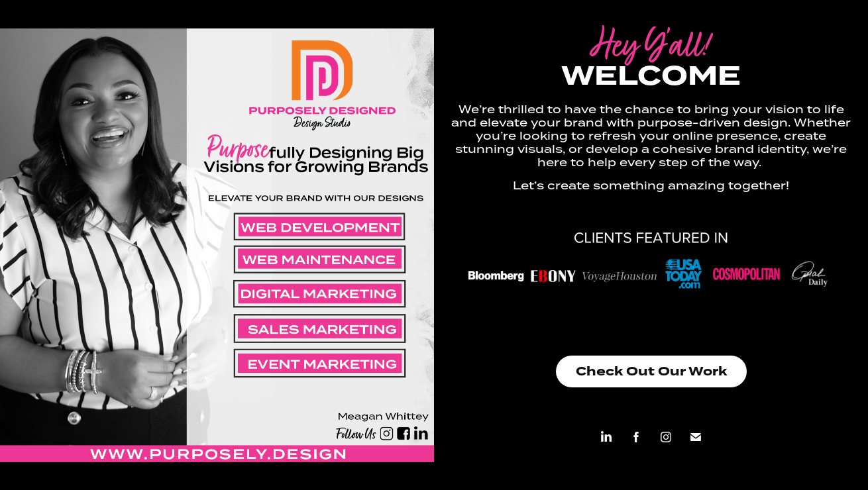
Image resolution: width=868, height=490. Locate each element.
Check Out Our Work (651, 371)
